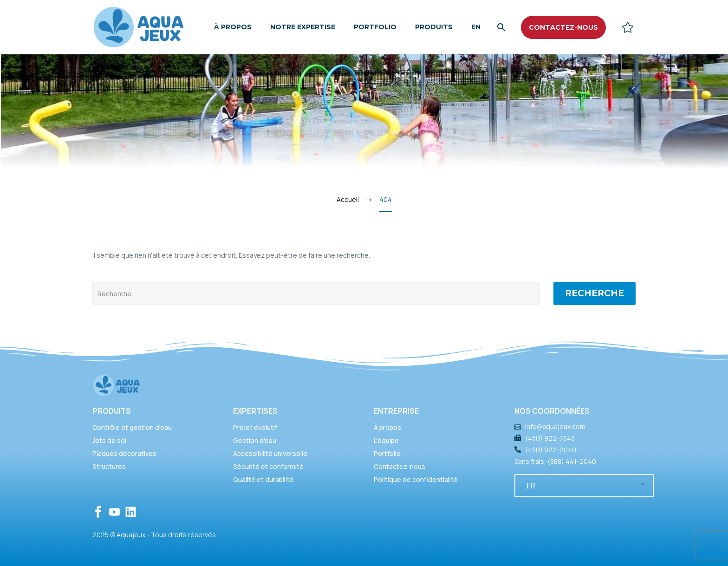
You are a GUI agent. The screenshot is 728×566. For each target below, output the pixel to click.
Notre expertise (303, 27)
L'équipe (386, 440)
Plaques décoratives (124, 453)
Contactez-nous (400, 466)
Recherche (595, 293)
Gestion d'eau (255, 440)
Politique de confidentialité (416, 479)
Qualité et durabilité (263, 479)
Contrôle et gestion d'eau (132, 427)
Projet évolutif (255, 427)
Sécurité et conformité (268, 466)
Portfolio (375, 27)
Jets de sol (109, 440)
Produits (434, 27)
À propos (233, 27)
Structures (109, 466)
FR (531, 486)
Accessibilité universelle (270, 453)
